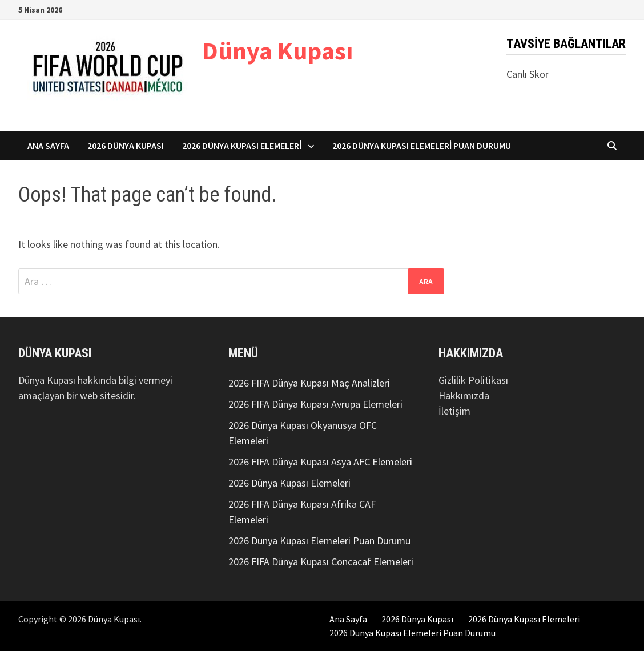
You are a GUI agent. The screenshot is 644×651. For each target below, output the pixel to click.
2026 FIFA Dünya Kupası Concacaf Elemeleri (321, 562)
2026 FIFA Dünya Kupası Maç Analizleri (309, 383)
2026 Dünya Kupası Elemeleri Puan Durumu (422, 146)
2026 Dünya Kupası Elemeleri (242, 146)
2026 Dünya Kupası (126, 146)
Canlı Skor (528, 74)
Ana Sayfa (48, 146)
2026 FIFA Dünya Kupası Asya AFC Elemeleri (320, 462)
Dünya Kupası (277, 51)
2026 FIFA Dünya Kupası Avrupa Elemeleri (315, 404)
